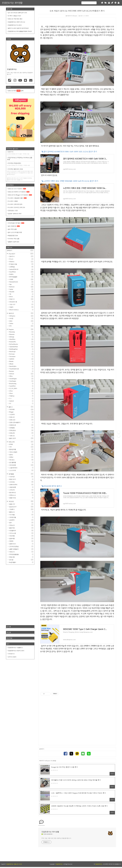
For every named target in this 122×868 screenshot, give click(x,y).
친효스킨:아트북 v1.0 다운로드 (19, 192)
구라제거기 (11, 654)
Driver (21, 297)
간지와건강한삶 (21, 546)
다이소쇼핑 (21, 533)
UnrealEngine (21, 379)
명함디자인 (21, 498)
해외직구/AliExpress (72, 16)
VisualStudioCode (21, 369)
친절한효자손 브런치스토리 (16, 651)
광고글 (21, 560)
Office (21, 376)
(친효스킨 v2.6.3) (18, 865)
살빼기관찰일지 (21, 549)
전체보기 (20, 250)
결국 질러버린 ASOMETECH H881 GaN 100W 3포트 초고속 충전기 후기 (70, 152)
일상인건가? (21, 507)
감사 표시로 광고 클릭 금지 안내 (17, 13)
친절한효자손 (59, 865)
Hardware (21, 287)
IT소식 (21, 259)
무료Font (21, 396)
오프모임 (21, 482)
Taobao (21, 324)
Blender (21, 361)
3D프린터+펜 (21, 302)
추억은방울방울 (21, 554)
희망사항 (21, 557)
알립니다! (21, 504)
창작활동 (21, 474)
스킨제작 (21, 414)
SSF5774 (20, 153)
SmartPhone (21, 272)
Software (21, 374)
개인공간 (21, 501)
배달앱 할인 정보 (13, 236)
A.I (21, 403)
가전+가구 (21, 304)
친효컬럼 (21, 428)
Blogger (21, 412)
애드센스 (21, 460)
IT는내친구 (21, 254)
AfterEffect (21, 339)
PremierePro (21, 342)
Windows (21, 262)
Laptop (21, 289)
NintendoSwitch (21, 282)
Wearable (21, 292)
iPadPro (21, 274)
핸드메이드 (21, 492)
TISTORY (21, 409)
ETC (21, 326)
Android (21, 401)
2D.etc (21, 391)
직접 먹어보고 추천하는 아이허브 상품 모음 (20, 159)
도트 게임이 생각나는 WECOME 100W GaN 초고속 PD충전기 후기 (77, 11)
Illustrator (21, 334)
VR (21, 294)
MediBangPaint (21, 349)
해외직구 (21, 313)
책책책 (21, 541)
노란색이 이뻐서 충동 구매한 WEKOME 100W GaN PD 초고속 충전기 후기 (71, 181)
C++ (21, 399)
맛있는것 (21, 525)
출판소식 (21, 512)
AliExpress (21, 316)
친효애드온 (21, 425)
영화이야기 (21, 544)
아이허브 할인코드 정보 (20, 172)
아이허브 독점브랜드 (20, 164)
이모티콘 (21, 477)
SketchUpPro (21, 366)
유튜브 (21, 457)
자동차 (21, 307)
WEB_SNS (21, 442)
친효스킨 (21, 417)
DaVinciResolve (21, 344)
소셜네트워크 (21, 468)
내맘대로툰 (21, 487)
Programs (21, 329)
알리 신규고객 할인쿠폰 (15, 232)
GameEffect (21, 386)
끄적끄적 (21, 490)
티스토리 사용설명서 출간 (17, 198)
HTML (21, 444)
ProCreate (21, 354)
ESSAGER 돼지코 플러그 (53, 486)
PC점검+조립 (21, 264)
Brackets (21, 371)
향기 (21, 523)
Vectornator (21, 357)
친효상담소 (21, 430)
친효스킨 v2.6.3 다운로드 (17, 189)
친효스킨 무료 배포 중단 (15, 19)
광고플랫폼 (21, 462)
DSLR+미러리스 (21, 310)
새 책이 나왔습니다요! (15, 16)
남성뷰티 (21, 520)
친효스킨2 (21, 420)
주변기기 (21, 299)
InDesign (21, 337)
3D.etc (21, 393)
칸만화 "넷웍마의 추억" (15, 214)
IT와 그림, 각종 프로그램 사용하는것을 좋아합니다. (56, 839)
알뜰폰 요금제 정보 (14, 242)
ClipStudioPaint (21, 347)
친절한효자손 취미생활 (12, 3)
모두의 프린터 (12, 657)
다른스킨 (21, 436)
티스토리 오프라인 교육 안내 (16, 207)
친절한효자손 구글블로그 (15, 648)
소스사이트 (21, 470)
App (21, 284)
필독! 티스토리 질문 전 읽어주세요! (18, 28)
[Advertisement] (77, 671)
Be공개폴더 (21, 562)
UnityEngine (21, 381)
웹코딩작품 (21, 449)
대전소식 (21, 552)
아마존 (21, 318)
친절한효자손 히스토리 (15, 25)
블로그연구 (21, 438)
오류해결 (21, 267)
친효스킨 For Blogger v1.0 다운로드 (20, 195)
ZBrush (21, 364)
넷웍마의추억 (21, 485)
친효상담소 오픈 (13, 211)
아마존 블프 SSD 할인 (16, 223)
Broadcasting (21, 384)
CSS (21, 447)
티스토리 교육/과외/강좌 (15, 204)
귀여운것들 (21, 517)
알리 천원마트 (14, 226)
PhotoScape (21, 352)
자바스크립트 (21, 452)
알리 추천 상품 (12, 229)
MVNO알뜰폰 (21, 277)
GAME (21, 279)
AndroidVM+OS (21, 269)
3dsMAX (21, 359)
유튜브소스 (21, 495)
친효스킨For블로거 (21, 422)
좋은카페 (21, 528)
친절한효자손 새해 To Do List (16, 22)
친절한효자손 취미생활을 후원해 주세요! (20, 31)
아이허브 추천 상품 (14, 239)
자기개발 (21, 515)
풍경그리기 (21, 479)
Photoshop (21, 332)
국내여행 (21, 536)
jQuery (21, 455)
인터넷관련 (21, 465)
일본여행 (21, 538)
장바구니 (21, 256)
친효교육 (21, 433)
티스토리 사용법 (13, 201)
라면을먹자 (21, 530)
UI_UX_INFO (21, 388)
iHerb (21, 321)
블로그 (21, 407)
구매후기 (21, 509)
